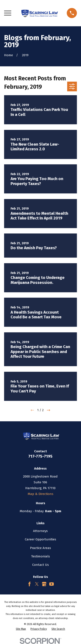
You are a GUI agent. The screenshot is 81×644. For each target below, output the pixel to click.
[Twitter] (37, 584)
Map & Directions (40, 494)
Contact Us (40, 565)
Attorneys (40, 531)
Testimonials (40, 556)
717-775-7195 (40, 456)
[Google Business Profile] (44, 584)
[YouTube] (52, 584)
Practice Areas (40, 548)
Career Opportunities (40, 539)
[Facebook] (29, 584)
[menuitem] (21, 629)
